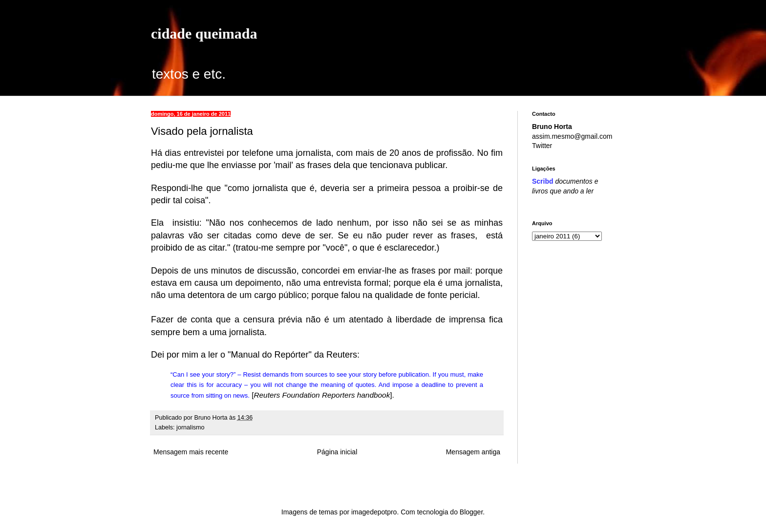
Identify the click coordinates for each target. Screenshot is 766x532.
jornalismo (190, 427)
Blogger (471, 512)
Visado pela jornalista (202, 131)
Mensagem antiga (473, 452)
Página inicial (337, 452)
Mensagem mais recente (191, 452)
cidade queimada (204, 33)
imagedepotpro (374, 512)
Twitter (542, 146)
